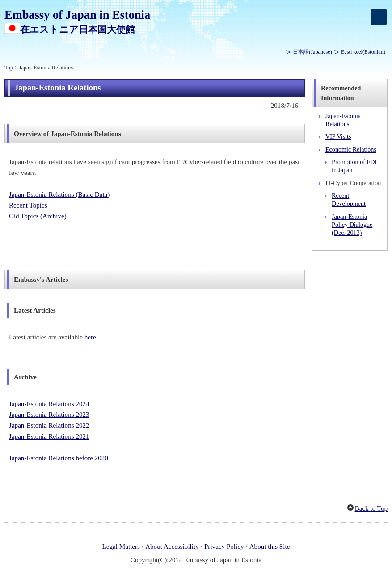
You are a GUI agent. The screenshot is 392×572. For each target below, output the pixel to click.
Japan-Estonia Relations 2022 (49, 425)
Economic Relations (351, 149)
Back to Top (371, 508)
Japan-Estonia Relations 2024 (49, 404)
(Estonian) (363, 52)
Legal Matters (121, 547)
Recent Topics (28, 205)
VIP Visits (338, 136)
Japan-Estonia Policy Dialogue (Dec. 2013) (352, 225)
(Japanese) (312, 52)
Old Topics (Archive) (38, 216)
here (90, 337)
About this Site (270, 547)
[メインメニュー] (379, 17)
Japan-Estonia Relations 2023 (49, 415)
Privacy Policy (224, 547)
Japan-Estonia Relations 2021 (49, 436)
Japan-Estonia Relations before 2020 (59, 458)
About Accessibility (172, 547)
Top (9, 68)
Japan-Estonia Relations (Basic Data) (59, 195)
